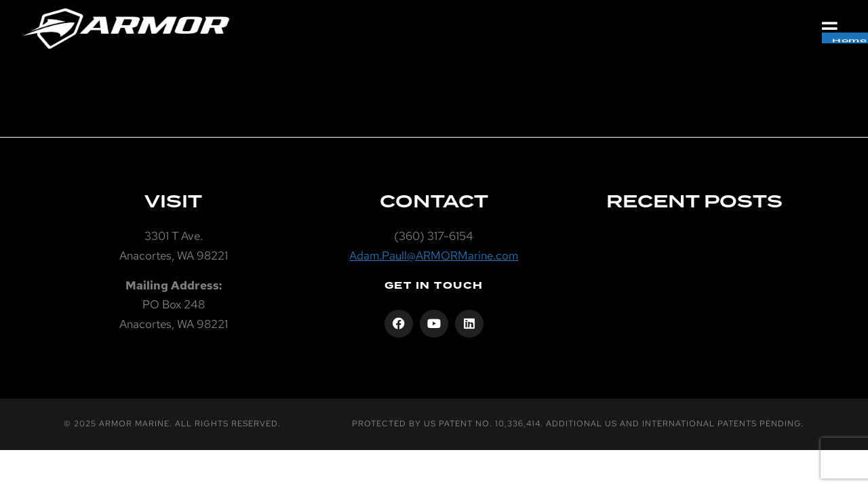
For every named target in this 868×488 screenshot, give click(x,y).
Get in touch (434, 286)
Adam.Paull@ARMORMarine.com (434, 256)
